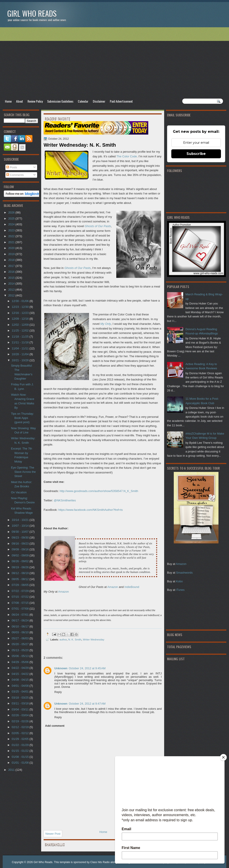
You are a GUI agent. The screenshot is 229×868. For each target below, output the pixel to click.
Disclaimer (99, 101)
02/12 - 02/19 (20, 727)
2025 (12, 219)
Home (8, 101)
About (20, 101)
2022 (12, 236)
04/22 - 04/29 (20, 668)
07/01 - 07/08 (20, 609)
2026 (12, 212)
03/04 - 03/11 (20, 709)
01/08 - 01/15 (20, 757)
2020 (12, 248)
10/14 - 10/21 (20, 520)
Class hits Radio (100, 862)
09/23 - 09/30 (20, 537)
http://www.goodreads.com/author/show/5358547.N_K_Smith (99, 491)
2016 (12, 272)
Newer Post (53, 834)
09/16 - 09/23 (20, 544)
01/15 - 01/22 (20, 751)
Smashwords (184, 573)
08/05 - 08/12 (20, 579)
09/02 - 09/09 (20, 555)
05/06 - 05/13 (20, 656)
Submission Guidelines (60, 101)
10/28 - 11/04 (20, 354)
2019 (12, 254)
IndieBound (132, 587)
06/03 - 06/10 (20, 632)
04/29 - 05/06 (20, 662)
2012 (12, 295)
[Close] (223, 757)
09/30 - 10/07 (20, 532)
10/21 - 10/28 (20, 360)
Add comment (55, 726)
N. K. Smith (75, 639)
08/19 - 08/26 (20, 567)
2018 (12, 260)
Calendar (83, 101)
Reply (58, 692)
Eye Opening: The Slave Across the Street (23, 472)
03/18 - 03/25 (20, 698)
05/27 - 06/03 (20, 638)
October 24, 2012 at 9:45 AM (87, 668)
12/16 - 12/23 (20, 313)
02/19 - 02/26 (20, 721)
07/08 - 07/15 (20, 603)
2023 (12, 230)
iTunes (180, 590)
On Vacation (19, 492)
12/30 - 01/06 (20, 301)
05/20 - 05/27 (20, 644)
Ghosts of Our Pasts (77, 268)
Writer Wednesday (94, 639)
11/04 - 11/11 (20, 348)
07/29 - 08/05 (20, 585)
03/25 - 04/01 (20, 692)
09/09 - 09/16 (20, 549)
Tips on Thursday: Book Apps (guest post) (22, 418)
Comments (15, 175)
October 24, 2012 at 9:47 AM (87, 704)
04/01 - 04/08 (20, 686)
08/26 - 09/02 (20, 561)
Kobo (179, 581)
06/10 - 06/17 (20, 626)
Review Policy (35, 101)
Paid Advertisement (121, 101)
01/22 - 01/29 (20, 745)
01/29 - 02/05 (20, 739)
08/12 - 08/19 (20, 573)
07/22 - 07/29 (20, 591)
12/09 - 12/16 (20, 319)
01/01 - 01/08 (20, 763)
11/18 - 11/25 (20, 337)
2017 (12, 266)
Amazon (181, 564)
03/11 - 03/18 (20, 703)
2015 (12, 278)
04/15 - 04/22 (20, 674)
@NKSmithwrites (65, 500)
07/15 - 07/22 (20, 597)
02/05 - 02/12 (20, 733)
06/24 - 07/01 (20, 615)
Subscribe (196, 154)
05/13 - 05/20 (20, 650)
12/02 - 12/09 (20, 325)
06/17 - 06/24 (20, 620)
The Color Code (127, 156)
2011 (12, 770)
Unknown (61, 668)
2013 (12, 290)
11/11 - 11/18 (20, 342)
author (63, 639)
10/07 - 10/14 (20, 526)
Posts (12, 167)
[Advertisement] (114, 63)
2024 (12, 224)
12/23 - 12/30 (20, 307)
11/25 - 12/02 (20, 331)
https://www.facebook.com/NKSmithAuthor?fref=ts (91, 510)
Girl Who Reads (32, 13)
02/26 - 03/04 (20, 715)
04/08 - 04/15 (20, 680)
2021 (12, 242)
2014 (12, 284)
